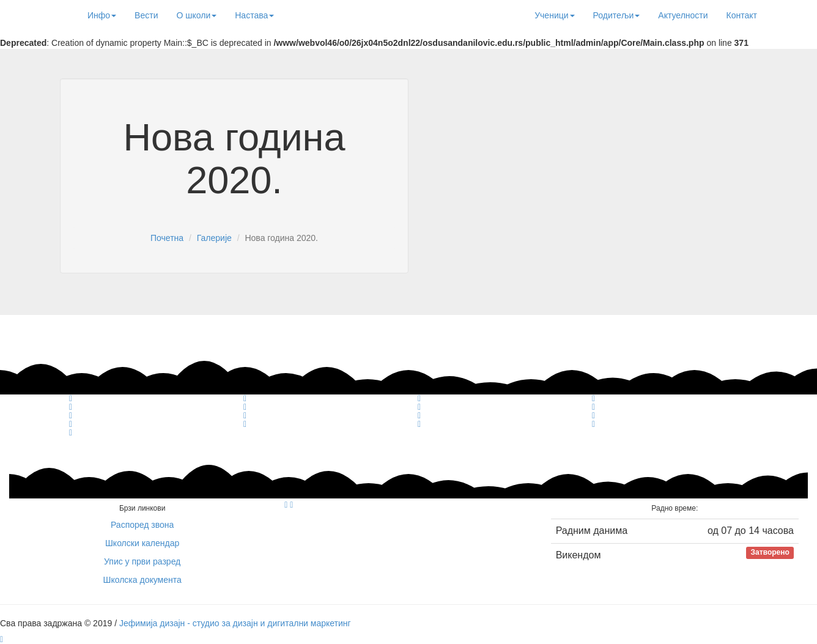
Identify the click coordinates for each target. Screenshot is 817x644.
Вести (146, 15)
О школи (196, 15)
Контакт (742, 15)
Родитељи (617, 15)
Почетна (167, 238)
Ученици (554, 15)
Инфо (102, 15)
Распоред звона (142, 525)
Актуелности (683, 15)
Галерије (214, 238)
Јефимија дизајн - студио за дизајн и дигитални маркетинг (235, 623)
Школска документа (142, 580)
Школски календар (142, 543)
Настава (254, 15)
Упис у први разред (142, 561)
